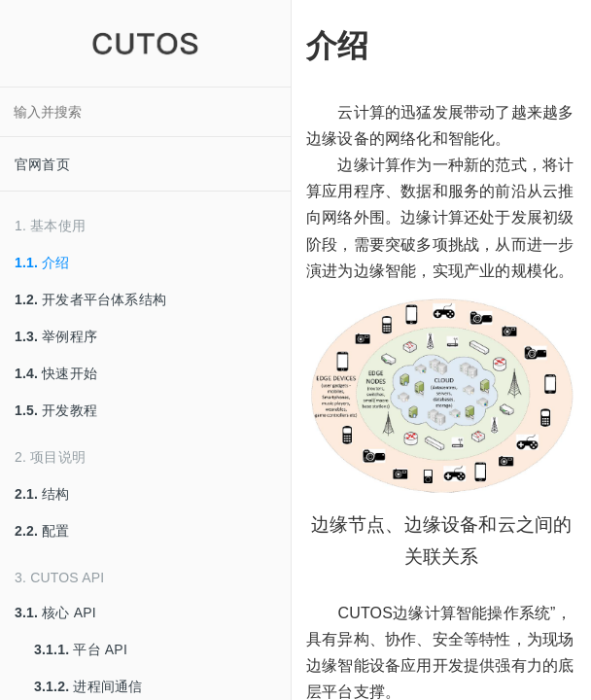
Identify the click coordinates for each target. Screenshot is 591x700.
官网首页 (42, 164)
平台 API (81, 649)
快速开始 (56, 373)
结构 (42, 494)
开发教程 (56, 410)
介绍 (42, 262)
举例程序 (56, 336)
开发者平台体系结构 (90, 299)
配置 (42, 531)
